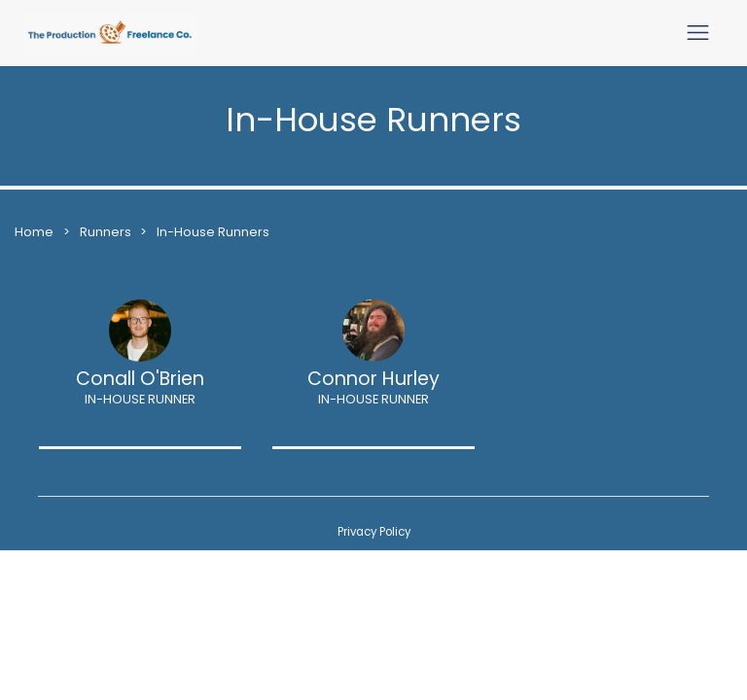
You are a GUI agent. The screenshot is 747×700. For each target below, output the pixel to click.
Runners (107, 232)
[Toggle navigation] (698, 33)
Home (34, 232)
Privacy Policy (374, 532)
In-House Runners (213, 232)
